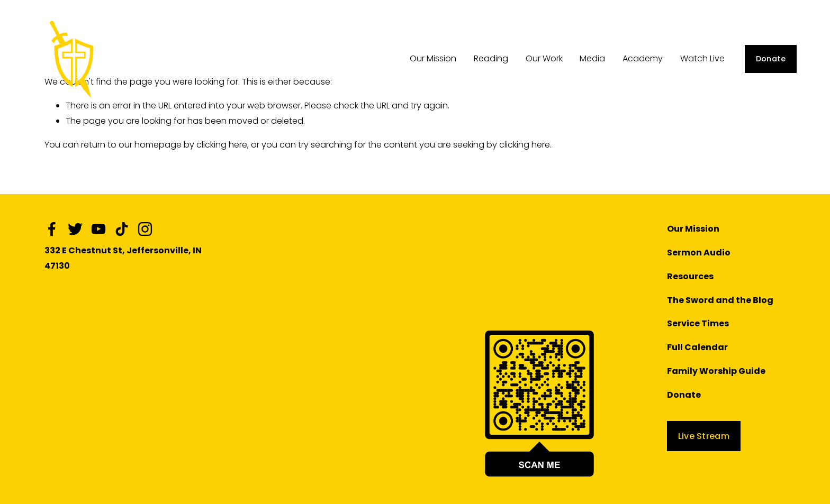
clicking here (222, 145)
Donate (771, 59)
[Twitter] (75, 229)
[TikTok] (122, 229)
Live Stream (704, 436)
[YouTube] (98, 229)
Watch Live (702, 58)
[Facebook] (52, 229)
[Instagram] (145, 229)
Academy (643, 58)
